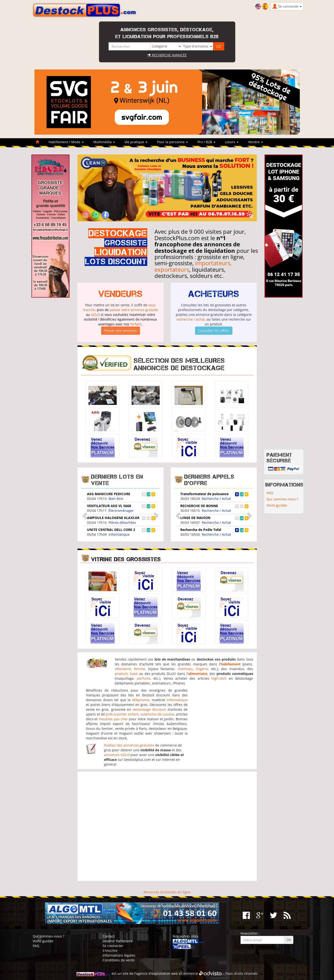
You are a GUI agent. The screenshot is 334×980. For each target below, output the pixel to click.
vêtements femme (130, 669)
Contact (109, 936)
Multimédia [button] (104, 142)
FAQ (270, 493)
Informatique (119, 534)
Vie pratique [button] (136, 142)
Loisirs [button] (232, 142)
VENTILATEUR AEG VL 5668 (109, 506)
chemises (185, 669)
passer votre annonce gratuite (134, 310)
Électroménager (121, 511)
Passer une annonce (120, 331)
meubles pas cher (113, 719)
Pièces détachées (122, 522)
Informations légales (119, 955)
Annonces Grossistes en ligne (167, 892)
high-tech (219, 678)
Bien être (116, 499)
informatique (177, 700)
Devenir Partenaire (118, 941)
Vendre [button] (256, 142)
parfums (144, 678)
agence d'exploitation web (157, 973)
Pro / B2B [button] (206, 142)
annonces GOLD (117, 755)
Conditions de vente (119, 960)
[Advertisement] (167, 826)
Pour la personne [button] (172, 142)
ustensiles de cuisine (157, 714)
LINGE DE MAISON (195, 518)
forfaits (136, 324)
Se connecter (113, 946)
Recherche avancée (167, 55)
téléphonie (141, 700)
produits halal (126, 674)
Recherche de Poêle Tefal (201, 530)
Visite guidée (277, 505)
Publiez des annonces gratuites (129, 745)
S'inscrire (110, 951)
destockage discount (149, 709)
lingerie (202, 669)
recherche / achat (191, 319)
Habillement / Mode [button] (66, 142)
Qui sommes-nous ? (282, 499)
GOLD (95, 315)
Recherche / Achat (216, 499)
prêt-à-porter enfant (122, 714)
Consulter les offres (214, 331)
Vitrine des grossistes (126, 559)
